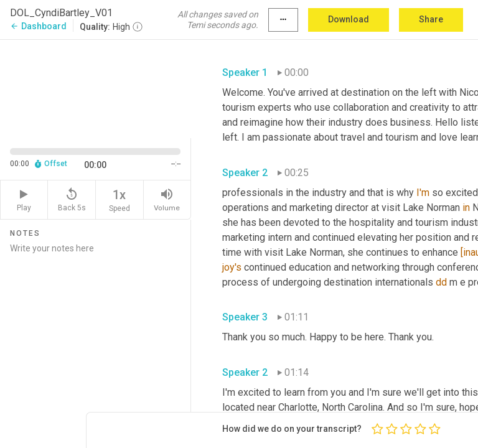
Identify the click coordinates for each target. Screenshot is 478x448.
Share (431, 19)
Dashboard (38, 26)
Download (349, 19)
